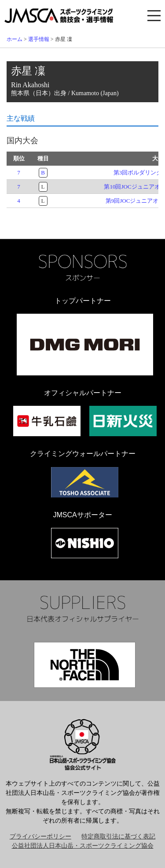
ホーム (15, 39)
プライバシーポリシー (40, 836)
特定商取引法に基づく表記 (118, 836)
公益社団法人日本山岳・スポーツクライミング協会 (83, 846)
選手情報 (39, 39)
